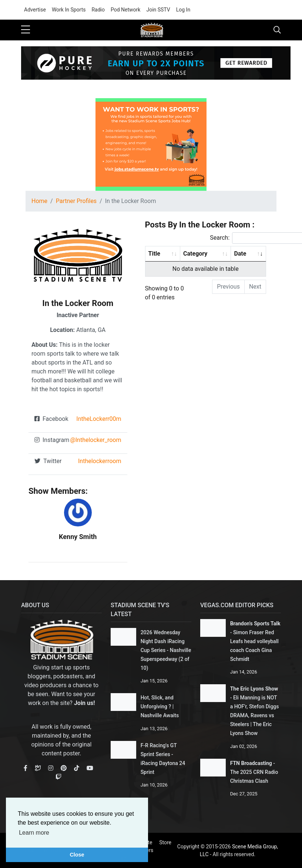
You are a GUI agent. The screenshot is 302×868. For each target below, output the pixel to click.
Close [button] (77, 855)
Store (165, 842)
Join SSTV (158, 10)
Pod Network (125, 10)
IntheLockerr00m (99, 419)
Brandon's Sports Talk (255, 623)
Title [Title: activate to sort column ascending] (154, 254)
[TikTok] (77, 768)
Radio (98, 10)
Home (39, 201)
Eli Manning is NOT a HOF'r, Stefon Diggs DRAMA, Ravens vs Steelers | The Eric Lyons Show (255, 715)
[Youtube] (90, 768)
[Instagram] (51, 768)
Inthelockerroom (100, 461)
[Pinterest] (64, 768)
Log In (183, 10)
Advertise (35, 10)
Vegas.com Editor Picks (237, 605)
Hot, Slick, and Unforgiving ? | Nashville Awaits (160, 706)
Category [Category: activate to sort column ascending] (195, 254)
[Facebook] (26, 768)
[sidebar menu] (26, 30)
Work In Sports (69, 10)
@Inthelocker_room (95, 440)
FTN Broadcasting (251, 763)
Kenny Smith (78, 537)
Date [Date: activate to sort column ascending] (240, 254)
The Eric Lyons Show (254, 689)
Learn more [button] (34, 833)
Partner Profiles (76, 201)
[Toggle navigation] (277, 30)
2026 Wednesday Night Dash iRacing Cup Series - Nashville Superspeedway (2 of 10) (166, 650)
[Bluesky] (38, 768)
